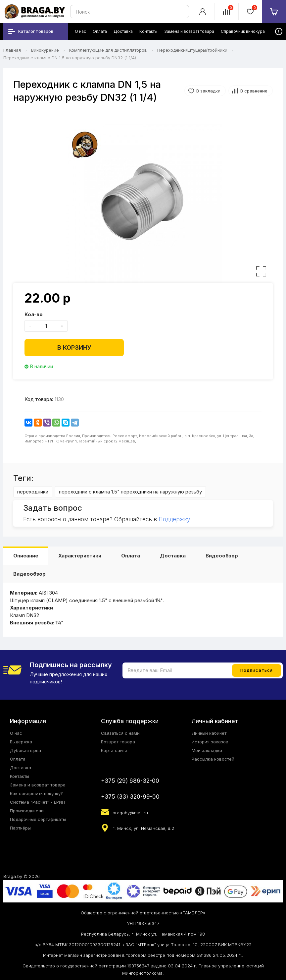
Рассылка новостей (213, 759)
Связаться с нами (120, 733)
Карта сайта (114, 750)
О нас (16, 733)
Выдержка (21, 742)
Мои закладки (207, 750)
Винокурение (45, 50)
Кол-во (34, 314)
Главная (12, 50)
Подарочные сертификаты (38, 819)
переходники (33, 492)
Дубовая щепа (25, 750)
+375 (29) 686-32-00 (130, 781)
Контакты (20, 776)
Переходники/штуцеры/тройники (192, 50)
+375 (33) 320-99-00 (130, 797)
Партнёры (20, 828)
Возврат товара (118, 742)
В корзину (74, 347)
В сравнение (254, 91)
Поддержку (174, 519)
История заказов (210, 742)
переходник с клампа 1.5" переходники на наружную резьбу (130, 492)
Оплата (131, 556)
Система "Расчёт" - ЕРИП (37, 802)
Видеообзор (222, 556)
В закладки (208, 91)
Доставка (173, 556)
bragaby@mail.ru (130, 813)
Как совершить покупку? (36, 793)
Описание (26, 556)
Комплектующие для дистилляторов (108, 50)
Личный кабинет (209, 733)
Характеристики (80, 556)
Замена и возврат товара (38, 785)
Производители (27, 811)
